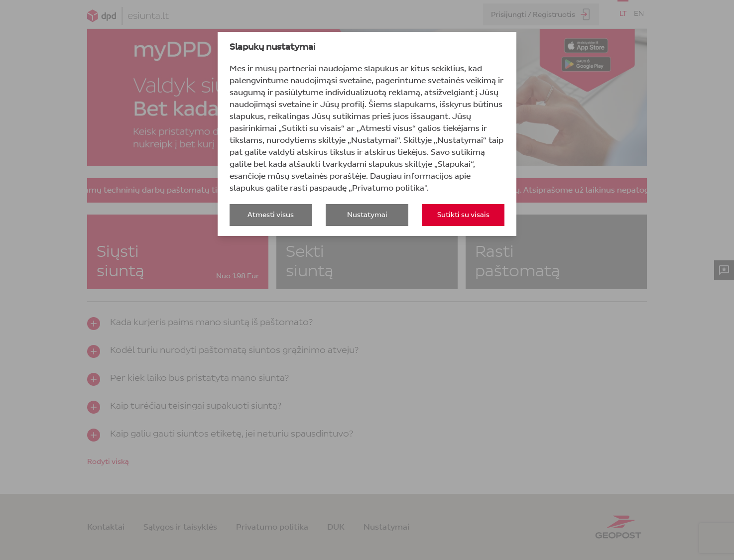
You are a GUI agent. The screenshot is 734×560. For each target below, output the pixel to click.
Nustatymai (367, 215)
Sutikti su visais (463, 215)
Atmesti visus (271, 215)
